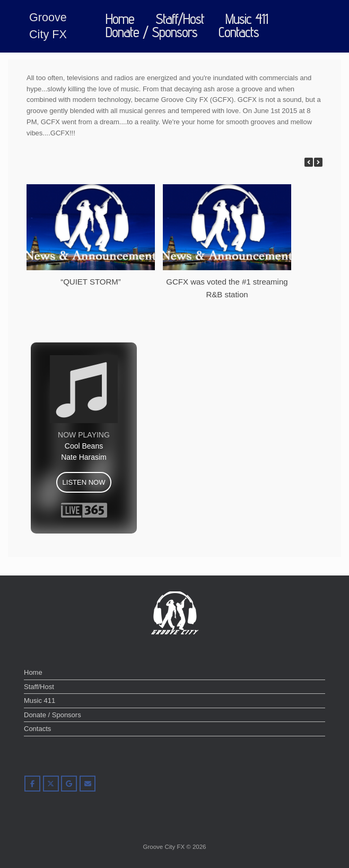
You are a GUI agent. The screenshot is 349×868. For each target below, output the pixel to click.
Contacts (239, 33)
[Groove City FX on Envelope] (88, 784)
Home (120, 19)
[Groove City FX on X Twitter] (51, 784)
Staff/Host (180, 19)
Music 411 (247, 19)
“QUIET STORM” (91, 282)
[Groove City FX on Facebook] (32, 784)
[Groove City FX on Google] (69, 784)
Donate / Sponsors (151, 33)
